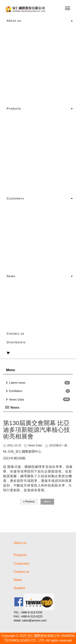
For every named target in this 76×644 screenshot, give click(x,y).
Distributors (16, 342)
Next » (47, 502)
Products (14, 109)
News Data (17, 399)
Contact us (16, 334)
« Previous (29, 502)
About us (14, 21)
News (11, 276)
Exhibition (16, 391)
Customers (15, 198)
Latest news (17, 383)
